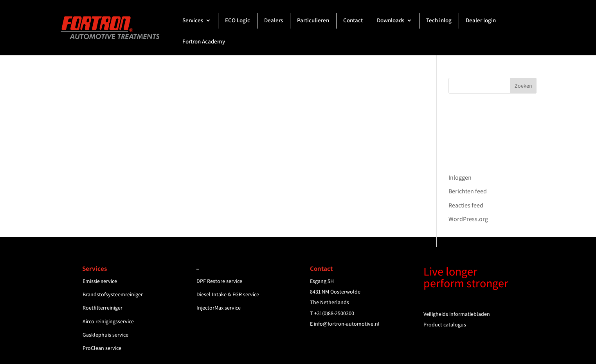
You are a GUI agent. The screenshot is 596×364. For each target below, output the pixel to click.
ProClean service (102, 348)
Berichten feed (468, 191)
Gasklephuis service (105, 335)
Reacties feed (466, 205)
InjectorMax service (219, 308)
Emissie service (100, 281)
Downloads (391, 21)
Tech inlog (439, 21)
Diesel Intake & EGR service (228, 294)
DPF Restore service (219, 281)
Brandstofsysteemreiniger (113, 294)
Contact (353, 21)
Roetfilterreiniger (103, 308)
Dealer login (481, 21)
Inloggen (460, 177)
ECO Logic (238, 21)
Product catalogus (445, 324)
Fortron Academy (204, 42)
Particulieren (313, 21)
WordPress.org (468, 219)
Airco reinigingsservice (108, 321)
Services (193, 21)
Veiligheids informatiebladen (457, 314)
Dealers (274, 21)
